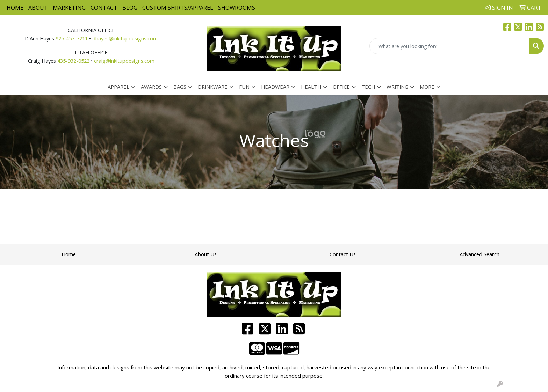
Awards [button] (151, 87)
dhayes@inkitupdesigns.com (125, 38)
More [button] (427, 87)
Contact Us (343, 254)
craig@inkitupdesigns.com (124, 61)
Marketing (69, 8)
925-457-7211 (72, 38)
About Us (206, 254)
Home (15, 8)
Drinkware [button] (213, 87)
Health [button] (311, 87)
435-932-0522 (73, 61)
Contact (104, 8)
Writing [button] (397, 87)
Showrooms (237, 8)
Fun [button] (244, 87)
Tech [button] (368, 87)
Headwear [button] (275, 87)
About (38, 8)
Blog (130, 8)
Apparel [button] (118, 87)
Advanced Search (480, 254)
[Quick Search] (449, 46)
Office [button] (341, 87)
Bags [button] (180, 87)
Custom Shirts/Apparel (178, 8)
